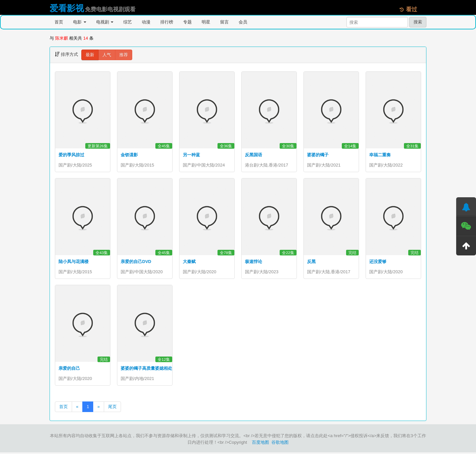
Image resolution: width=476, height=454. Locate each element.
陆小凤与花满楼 (74, 262)
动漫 (146, 22)
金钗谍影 (129, 155)
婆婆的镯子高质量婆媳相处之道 (151, 370)
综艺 (128, 22)
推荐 (124, 55)
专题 (187, 22)
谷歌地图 (280, 444)
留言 (224, 22)
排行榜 (167, 22)
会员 (243, 22)
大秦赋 (189, 262)
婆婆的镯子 (318, 155)
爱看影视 (67, 8)
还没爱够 (378, 262)
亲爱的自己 (69, 370)
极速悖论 (254, 262)
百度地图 (260, 444)
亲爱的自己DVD (136, 262)
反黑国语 (254, 155)
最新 (90, 55)
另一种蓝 (191, 155)
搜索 (418, 22)
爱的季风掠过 (71, 155)
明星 (206, 22)
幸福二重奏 (380, 155)
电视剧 (105, 22)
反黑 (311, 262)
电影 (80, 22)
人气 (107, 55)
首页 (59, 22)
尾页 (112, 408)
